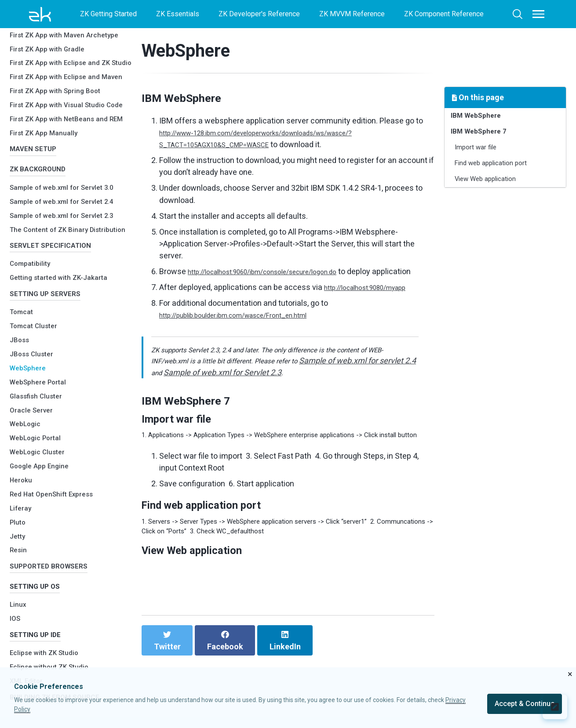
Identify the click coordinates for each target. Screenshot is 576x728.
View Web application (494, 194)
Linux (19, 596)
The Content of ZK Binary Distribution (55, 199)
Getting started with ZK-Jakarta (67, 256)
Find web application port (501, 175)
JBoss (21, 322)
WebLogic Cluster (42, 434)
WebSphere (30, 350)
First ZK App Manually (49, 91)
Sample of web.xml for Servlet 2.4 (69, 168)
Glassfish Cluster (41, 378)
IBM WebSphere (481, 118)
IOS (16, 610)
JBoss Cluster (35, 336)
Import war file (482, 156)
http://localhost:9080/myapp (374, 299)
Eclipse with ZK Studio (49, 648)
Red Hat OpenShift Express (58, 476)
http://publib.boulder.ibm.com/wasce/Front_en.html (250, 327)
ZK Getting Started (108, 14)
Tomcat (24, 295)
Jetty (19, 519)
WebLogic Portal (39, 421)
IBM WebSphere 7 (484, 136)
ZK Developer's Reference (259, 14)
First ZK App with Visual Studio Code (65, 51)
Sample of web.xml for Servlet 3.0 (69, 154)
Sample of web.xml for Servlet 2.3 (69, 182)
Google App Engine (43, 448)
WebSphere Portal (42, 364)
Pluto (19, 505)
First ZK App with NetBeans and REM (66, 73)
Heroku (23, 462)
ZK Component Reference (444, 14)
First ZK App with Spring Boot (62, 34)
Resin (20, 533)
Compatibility (33, 242)
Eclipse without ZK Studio (55, 662)
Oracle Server (34, 393)
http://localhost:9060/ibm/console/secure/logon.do (278, 271)
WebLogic (27, 407)
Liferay (22, 491)
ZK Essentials (178, 14)
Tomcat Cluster (38, 308)
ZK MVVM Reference (352, 14)
